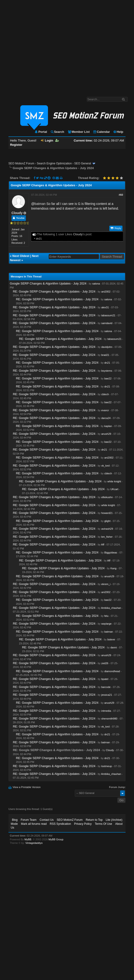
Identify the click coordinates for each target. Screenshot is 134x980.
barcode (106, 687)
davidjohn (107, 347)
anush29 (106, 434)
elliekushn (107, 497)
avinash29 (107, 529)
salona (96, 284)
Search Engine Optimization (54, 163)
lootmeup (107, 766)
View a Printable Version (27, 787)
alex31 (105, 307)
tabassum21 (108, 315)
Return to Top (94, 820)
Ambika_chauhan (111, 608)
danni (114, 647)
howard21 (107, 513)
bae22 (108, 378)
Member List (79, 132)
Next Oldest (21, 256)
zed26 (105, 663)
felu (106, 616)
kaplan (108, 426)
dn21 (39, 239)
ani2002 (106, 292)
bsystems (107, 371)
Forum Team (29, 820)
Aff (103, 545)
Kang (114, 568)
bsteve (111, 639)
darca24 (106, 418)
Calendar (101, 132)
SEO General (83, 163)
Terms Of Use (103, 824)
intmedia (106, 711)
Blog (15, 820)
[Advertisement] (44, 46)
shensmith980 (109, 719)
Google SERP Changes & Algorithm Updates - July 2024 (48, 283)
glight (107, 521)
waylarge (106, 624)
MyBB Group (56, 839)
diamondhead (112, 671)
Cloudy (17, 213)
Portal (41, 132)
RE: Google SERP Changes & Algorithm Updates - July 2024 (54, 291)
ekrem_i (106, 584)
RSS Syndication (60, 824)
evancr (105, 410)
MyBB (28, 839)
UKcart (114, 489)
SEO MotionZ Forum (21, 163)
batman (40, 204)
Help (118, 132)
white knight (114, 481)
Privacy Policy (83, 824)
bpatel (105, 679)
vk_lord (105, 466)
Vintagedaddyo (34, 843)
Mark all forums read (34, 824)
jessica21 (107, 695)
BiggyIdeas (111, 553)
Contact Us (47, 820)
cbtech (105, 394)
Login (47, 140)
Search (57, 132)
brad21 (105, 355)
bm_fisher (107, 537)
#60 (121, 195)
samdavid (107, 323)
